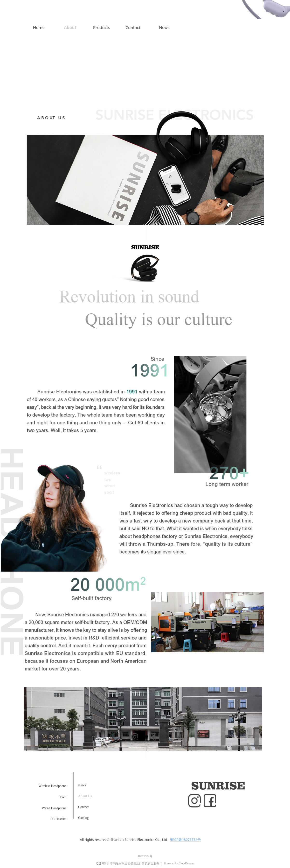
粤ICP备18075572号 (185, 840)
